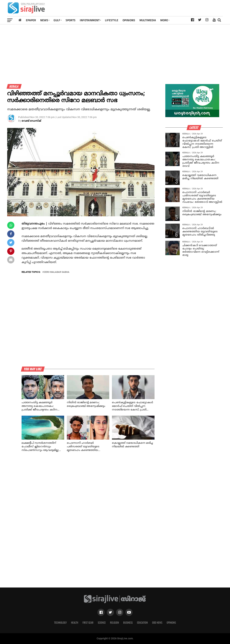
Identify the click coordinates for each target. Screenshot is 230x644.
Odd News (157, 622)
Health (75, 622)
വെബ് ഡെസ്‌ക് (31, 121)
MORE (164, 20)
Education (142, 622)
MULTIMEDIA (148, 20)
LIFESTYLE (112, 20)
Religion (114, 622)
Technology (60, 622)
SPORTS (71, 20)
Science (102, 622)
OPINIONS (129, 20)
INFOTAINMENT (90, 20)
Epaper (31, 20)
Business (128, 622)
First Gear (88, 622)
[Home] (20, 20)
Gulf (57, 20)
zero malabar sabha (57, 272)
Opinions (171, 622)
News (44, 20)
